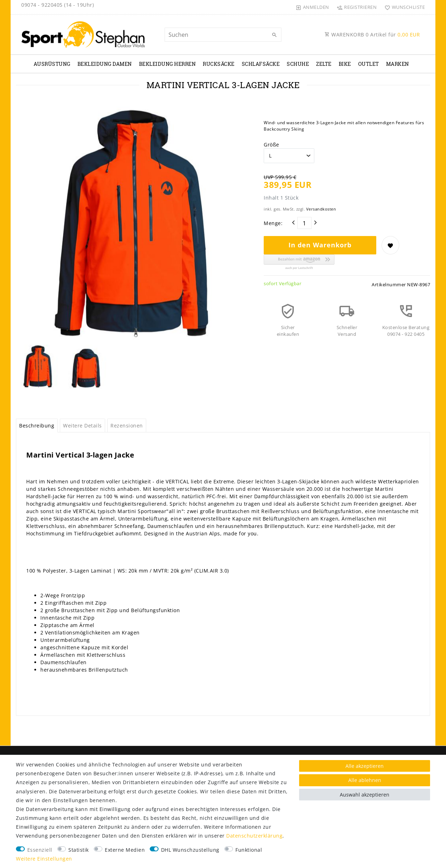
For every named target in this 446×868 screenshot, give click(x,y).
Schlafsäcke (261, 64)
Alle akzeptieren (365, 766)
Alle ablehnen (365, 780)
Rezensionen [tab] (127, 426)
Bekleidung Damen (105, 64)
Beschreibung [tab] (37, 426)
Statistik (79, 850)
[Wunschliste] (403, 7)
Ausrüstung (52, 64)
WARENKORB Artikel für (372, 35)
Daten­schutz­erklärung (254, 836)
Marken (398, 64)
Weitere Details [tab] (82, 426)
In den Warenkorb (320, 245)
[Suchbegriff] (223, 35)
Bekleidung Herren (168, 64)
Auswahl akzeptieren (365, 795)
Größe (271, 145)
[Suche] (274, 35)
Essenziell (40, 850)
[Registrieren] (357, 7)
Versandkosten (321, 209)
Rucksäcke (219, 64)
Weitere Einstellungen (44, 859)
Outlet (369, 64)
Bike (345, 64)
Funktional (249, 850)
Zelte (324, 64)
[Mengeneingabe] (304, 223)
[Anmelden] (313, 7)
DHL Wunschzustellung (190, 850)
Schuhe (298, 64)
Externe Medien (125, 850)
